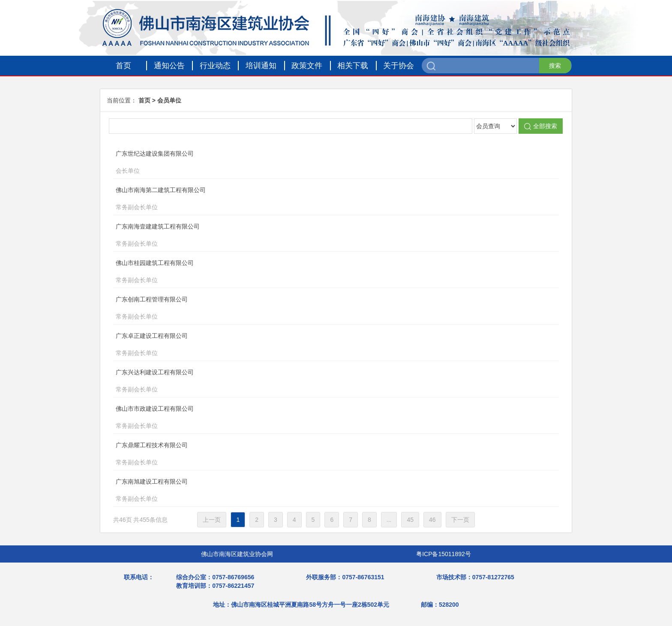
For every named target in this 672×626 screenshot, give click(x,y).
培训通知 (261, 66)
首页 (123, 66)
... (389, 520)
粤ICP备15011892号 (444, 554)
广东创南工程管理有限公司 (320, 309)
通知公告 (169, 66)
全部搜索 (541, 126)
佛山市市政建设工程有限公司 (320, 418)
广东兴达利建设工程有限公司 (320, 382)
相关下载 (353, 66)
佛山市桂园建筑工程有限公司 (320, 272)
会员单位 (169, 100)
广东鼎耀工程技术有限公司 (320, 454)
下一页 (460, 520)
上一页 (212, 520)
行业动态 (215, 66)
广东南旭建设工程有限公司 (320, 491)
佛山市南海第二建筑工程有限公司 (320, 199)
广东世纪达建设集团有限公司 (320, 163)
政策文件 (307, 66)
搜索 (555, 66)
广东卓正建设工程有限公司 (320, 345)
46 (432, 520)
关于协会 (399, 66)
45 (410, 520)
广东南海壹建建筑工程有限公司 (320, 236)
